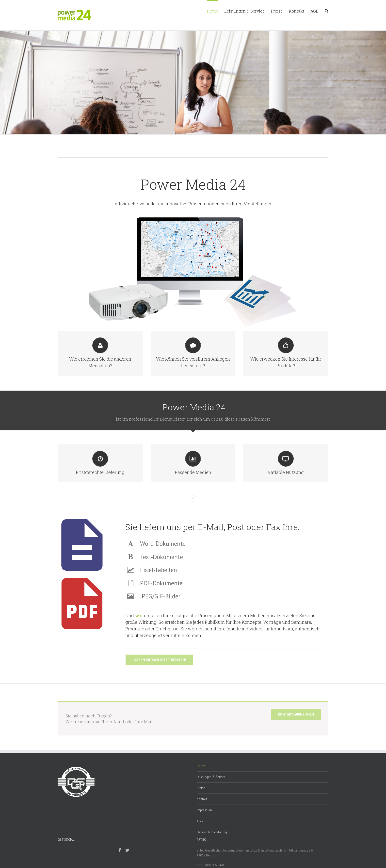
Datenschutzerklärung (212, 839)
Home (201, 772)
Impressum (204, 817)
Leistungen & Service (211, 784)
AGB (200, 828)
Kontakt (202, 806)
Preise (201, 795)
